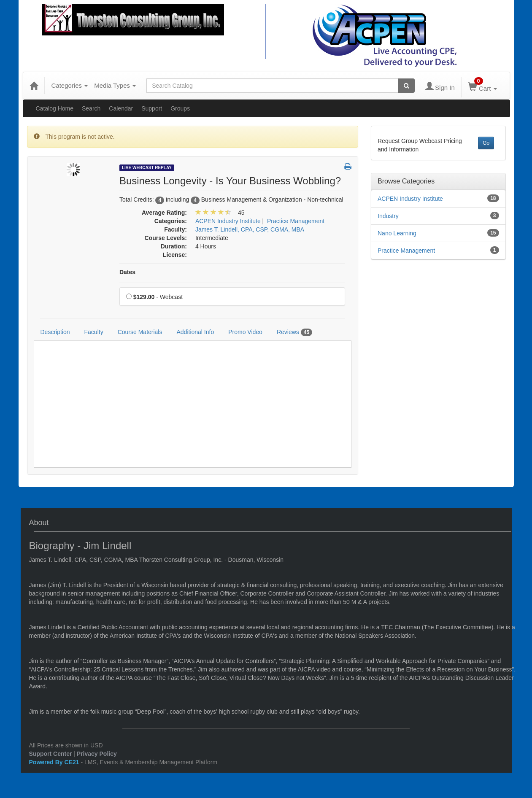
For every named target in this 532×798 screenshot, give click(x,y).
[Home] (34, 86)
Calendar (121, 108)
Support (152, 108)
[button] (348, 167)
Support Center (51, 754)
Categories (70, 85)
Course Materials (140, 332)
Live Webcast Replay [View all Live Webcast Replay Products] (147, 168)
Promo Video (245, 332)
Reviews (294, 332)
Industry (388, 216)
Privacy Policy (97, 754)
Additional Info (195, 332)
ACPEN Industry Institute (410, 199)
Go (486, 143)
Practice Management (406, 251)
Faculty (94, 332)
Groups (180, 108)
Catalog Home (55, 108)
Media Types (115, 85)
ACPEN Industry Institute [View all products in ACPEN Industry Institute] (228, 221)
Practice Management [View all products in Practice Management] (296, 221)
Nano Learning (397, 233)
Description (55, 332)
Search (91, 108)
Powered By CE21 (55, 762)
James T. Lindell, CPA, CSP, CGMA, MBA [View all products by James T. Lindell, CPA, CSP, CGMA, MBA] (250, 229)
